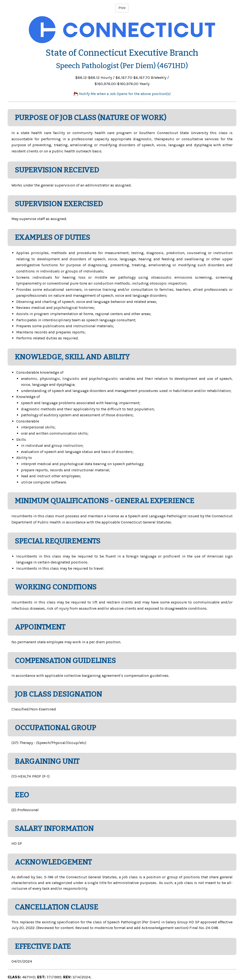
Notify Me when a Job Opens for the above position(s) (122, 94)
